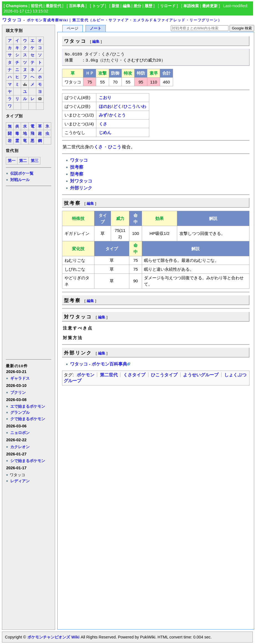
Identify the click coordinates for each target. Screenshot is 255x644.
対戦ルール (20, 180)
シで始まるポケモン (28, 461)
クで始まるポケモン (28, 419)
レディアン (20, 481)
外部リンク (81, 188)
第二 (23, 161)
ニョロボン (20, 433)
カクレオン (20, 447)
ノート (96, 28)
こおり (105, 97)
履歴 (148, 6)
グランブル (20, 412)
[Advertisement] (28, 272)
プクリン (18, 392)
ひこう (130, 106)
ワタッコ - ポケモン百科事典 (99, 364)
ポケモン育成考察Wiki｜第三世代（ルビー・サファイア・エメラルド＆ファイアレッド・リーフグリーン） (124, 20)
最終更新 (210, 6)
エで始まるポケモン (28, 406)
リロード (168, 6)
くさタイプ (134, 375)
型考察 (77, 174)
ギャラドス (20, 378)
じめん (105, 132)
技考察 (77, 167)
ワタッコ (12, 20)
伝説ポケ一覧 (22, 173)
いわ (142, 106)
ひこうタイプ (164, 375)
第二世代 (109, 375)
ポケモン (86, 375)
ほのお (105, 106)
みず (103, 115)
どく (117, 106)
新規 (115, 6)
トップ (98, 6)
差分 (137, 6)
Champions (17, 6)
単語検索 (191, 6)
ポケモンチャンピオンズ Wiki (53, 637)
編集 (127, 6)
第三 (35, 161)
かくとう (117, 115)
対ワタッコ (81, 181)
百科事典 (77, 6)
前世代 (37, 6)
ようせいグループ (201, 375)
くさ (103, 124)
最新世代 (53, 6)
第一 (12, 161)
